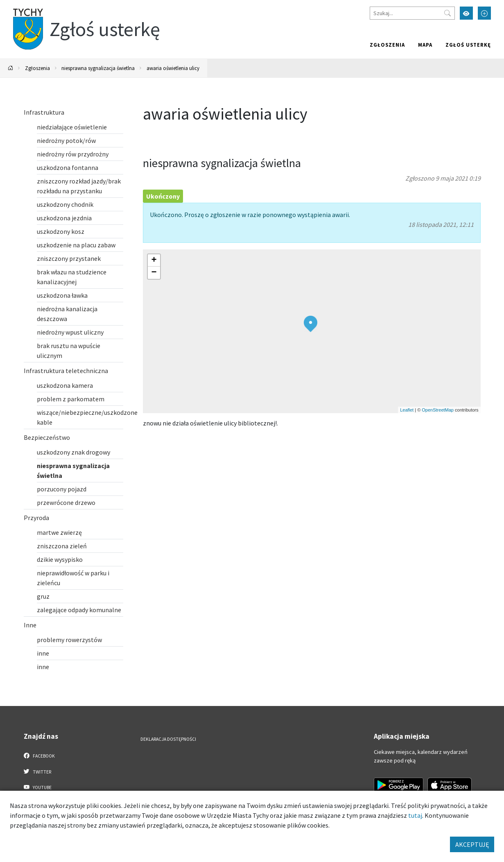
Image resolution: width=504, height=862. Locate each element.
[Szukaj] (412, 13)
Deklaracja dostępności (168, 739)
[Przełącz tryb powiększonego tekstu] (484, 13)
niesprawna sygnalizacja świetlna (98, 68)
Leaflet (407, 410)
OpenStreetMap (438, 410)
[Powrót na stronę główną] (11, 68)
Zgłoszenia (387, 45)
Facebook (40, 756)
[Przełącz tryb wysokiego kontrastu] (466, 13)
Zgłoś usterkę (468, 45)
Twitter (38, 772)
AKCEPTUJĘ (472, 844)
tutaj (415, 815)
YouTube (38, 787)
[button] (311, 324)
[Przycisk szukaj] (447, 13)
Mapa (425, 45)
